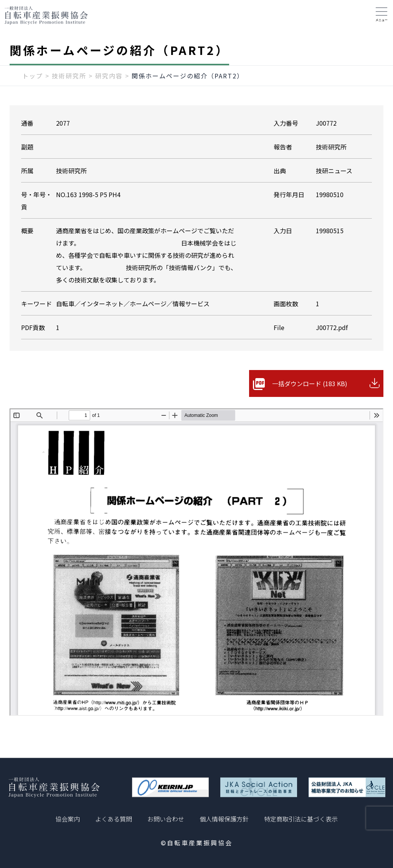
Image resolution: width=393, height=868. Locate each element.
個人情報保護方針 (224, 819)
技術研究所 (69, 76)
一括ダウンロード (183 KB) (310, 383)
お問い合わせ (166, 819)
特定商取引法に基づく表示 (301, 819)
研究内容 (109, 76)
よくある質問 (114, 819)
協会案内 (68, 819)
